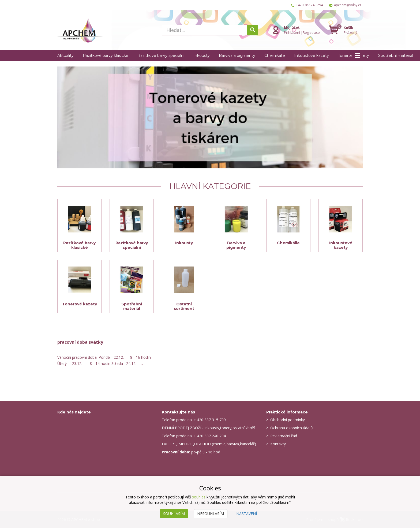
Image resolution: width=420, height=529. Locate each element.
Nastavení (247, 514)
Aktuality (65, 56)
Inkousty (202, 56)
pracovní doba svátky (80, 343)
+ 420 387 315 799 (210, 421)
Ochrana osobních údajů (292, 429)
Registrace (311, 32)
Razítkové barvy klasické (106, 56)
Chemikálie (275, 56)
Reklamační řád (284, 437)
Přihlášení (292, 32)
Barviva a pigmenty (237, 56)
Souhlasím (174, 514)
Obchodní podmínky (288, 421)
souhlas (199, 497)
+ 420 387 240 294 (210, 437)
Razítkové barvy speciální (161, 56)
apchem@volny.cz (348, 5)
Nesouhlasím (211, 514)
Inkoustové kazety (312, 56)
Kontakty (278, 445)
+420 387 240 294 (309, 5)
